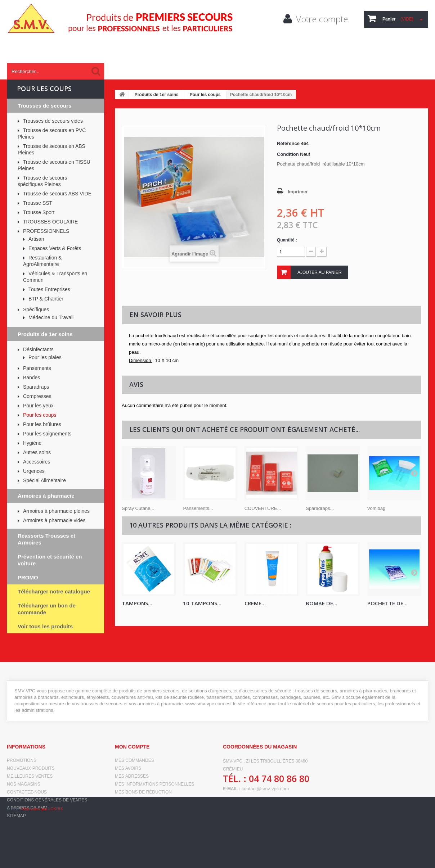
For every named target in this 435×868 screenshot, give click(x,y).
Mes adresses (132, 776)
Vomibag (376, 508)
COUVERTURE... (263, 508)
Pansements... (198, 508)
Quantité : (287, 240)
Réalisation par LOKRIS (42, 857)
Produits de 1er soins (157, 95)
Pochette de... (387, 603)
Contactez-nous (27, 792)
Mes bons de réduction (143, 792)
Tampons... (137, 603)
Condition (288, 154)
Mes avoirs (128, 768)
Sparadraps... (320, 508)
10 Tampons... (202, 603)
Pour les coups (205, 95)
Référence (288, 143)
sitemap (16, 816)
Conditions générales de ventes (47, 800)
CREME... (255, 603)
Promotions (22, 760)
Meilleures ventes (30, 776)
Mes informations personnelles (154, 784)
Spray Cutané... (138, 508)
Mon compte (132, 747)
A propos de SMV (27, 808)
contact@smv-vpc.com (265, 789)
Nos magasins (24, 784)
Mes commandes (134, 760)
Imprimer (298, 192)
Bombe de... (322, 603)
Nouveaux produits (31, 768)
